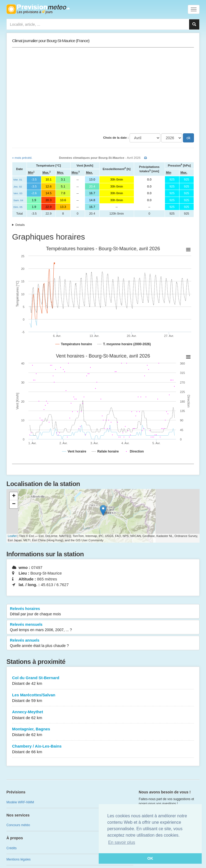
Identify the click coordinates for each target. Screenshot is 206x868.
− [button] (14, 504)
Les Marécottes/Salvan (103, 698)
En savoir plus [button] (122, 842)
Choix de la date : (116, 138)
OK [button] (150, 858)
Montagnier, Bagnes (103, 732)
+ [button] (14, 496)
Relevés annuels (103, 643)
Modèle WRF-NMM (20, 802)
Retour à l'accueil (38, 9)
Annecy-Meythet (103, 715)
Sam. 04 (18, 200)
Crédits (12, 848)
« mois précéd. (22, 158)
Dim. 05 (18, 207)
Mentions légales (19, 859)
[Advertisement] (103, 90)
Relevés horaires (103, 612)
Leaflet (12, 536)
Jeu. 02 (18, 187)
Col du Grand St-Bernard (103, 681)
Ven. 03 (18, 193)
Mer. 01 (18, 180)
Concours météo (18, 825)
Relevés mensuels (103, 627)
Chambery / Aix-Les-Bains (103, 749)
